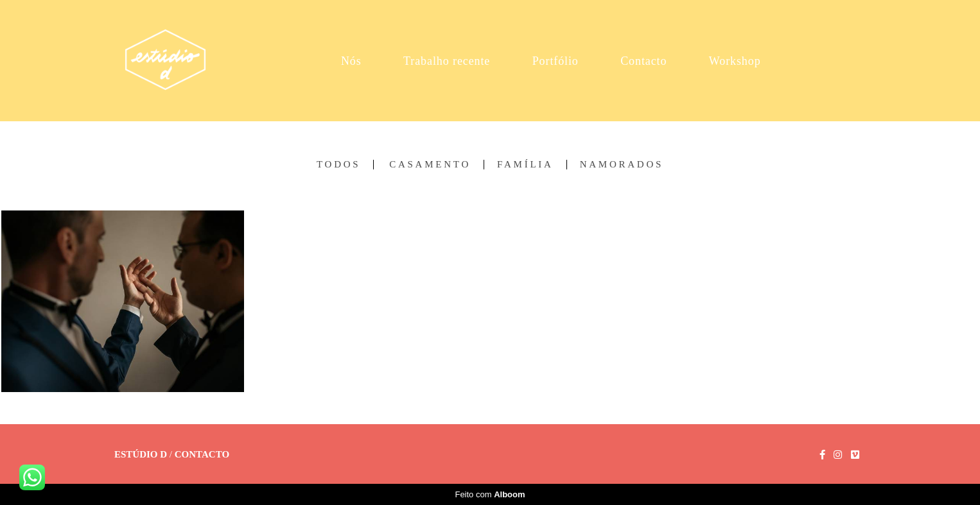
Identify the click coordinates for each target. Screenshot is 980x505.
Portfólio (556, 61)
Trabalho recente (447, 61)
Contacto (643, 61)
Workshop (735, 61)
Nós (351, 61)
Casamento (430, 165)
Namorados (622, 165)
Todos (338, 165)
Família (525, 165)
